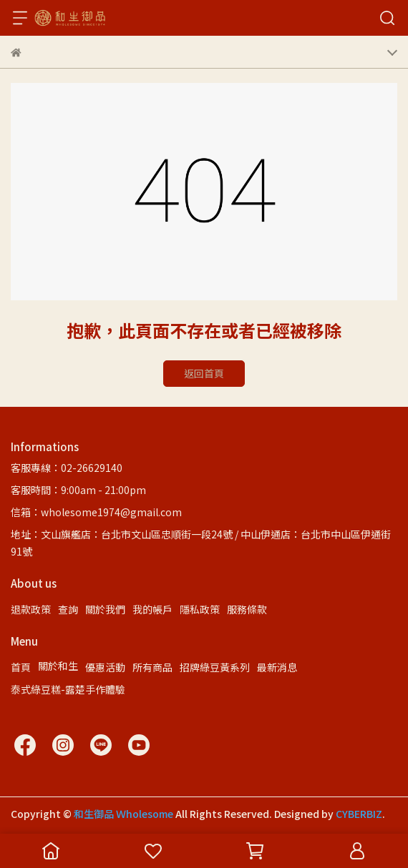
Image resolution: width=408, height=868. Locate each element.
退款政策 (31, 609)
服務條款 (247, 609)
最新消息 (277, 667)
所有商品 (152, 667)
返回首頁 (204, 373)
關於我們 (105, 609)
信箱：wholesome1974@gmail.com (96, 512)
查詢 (68, 609)
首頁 (21, 667)
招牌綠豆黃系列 (215, 667)
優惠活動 (105, 667)
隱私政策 (200, 609)
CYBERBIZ (359, 814)
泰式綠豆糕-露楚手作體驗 (68, 689)
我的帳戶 (152, 609)
